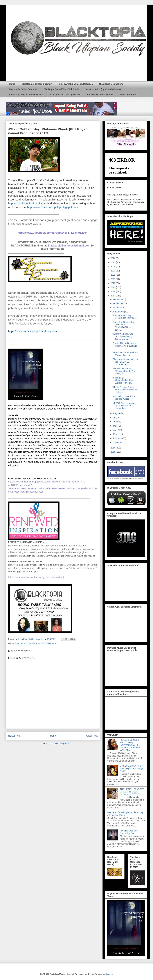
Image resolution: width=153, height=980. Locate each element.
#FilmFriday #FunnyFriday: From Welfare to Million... (123, 380)
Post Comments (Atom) (59, 744)
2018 (113, 291)
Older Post (92, 736)
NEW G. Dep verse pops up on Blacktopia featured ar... (124, 406)
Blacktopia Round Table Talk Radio (61, 89)
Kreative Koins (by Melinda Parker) (103, 89)
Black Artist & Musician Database (76, 84)
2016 (113, 448)
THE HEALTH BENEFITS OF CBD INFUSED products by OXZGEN (132, 792)
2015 (113, 452)
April (116, 430)
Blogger (109, 974)
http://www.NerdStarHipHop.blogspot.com (53, 207)
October (117, 308)
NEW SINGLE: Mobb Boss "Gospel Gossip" (125, 354)
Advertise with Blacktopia (100, 95)
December (118, 299)
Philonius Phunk (49, 643)
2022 (113, 275)
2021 (113, 279)
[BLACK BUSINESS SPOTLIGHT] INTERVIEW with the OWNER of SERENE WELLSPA (130, 745)
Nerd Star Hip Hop (23, 643)
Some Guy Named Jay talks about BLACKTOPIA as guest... (123, 326)
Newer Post (14, 736)
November (118, 303)
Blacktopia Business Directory (37, 84)
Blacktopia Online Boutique (23, 89)
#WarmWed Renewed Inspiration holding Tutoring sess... (123, 337)
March (116, 434)
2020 (113, 283)
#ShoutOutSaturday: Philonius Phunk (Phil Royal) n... (124, 371)
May (115, 426)
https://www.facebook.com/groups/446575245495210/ (52, 233)
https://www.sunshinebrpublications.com (33, 331)
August (117, 413)
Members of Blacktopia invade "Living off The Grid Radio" (125, 814)
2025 (113, 262)
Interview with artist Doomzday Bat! (129, 832)
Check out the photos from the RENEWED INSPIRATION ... (125, 362)
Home (12, 84)
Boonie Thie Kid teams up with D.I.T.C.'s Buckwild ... (125, 346)
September (119, 312)
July (115, 418)
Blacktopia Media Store (111, 84)
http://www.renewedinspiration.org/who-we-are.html (36, 577)
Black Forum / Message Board (65, 95)
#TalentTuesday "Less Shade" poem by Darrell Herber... (125, 390)
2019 (113, 287)
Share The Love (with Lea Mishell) (26, 95)
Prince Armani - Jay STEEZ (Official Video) (124, 317)
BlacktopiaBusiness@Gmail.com (69, 246)
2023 (113, 271)
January (117, 443)
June (116, 422)
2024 (113, 267)
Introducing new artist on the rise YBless (124, 398)
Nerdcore (37, 643)
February (118, 438)
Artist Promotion (128, 95)
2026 (113, 258)
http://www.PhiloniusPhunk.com (27, 203)
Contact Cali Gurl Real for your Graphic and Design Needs (132, 768)
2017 (113, 296)
